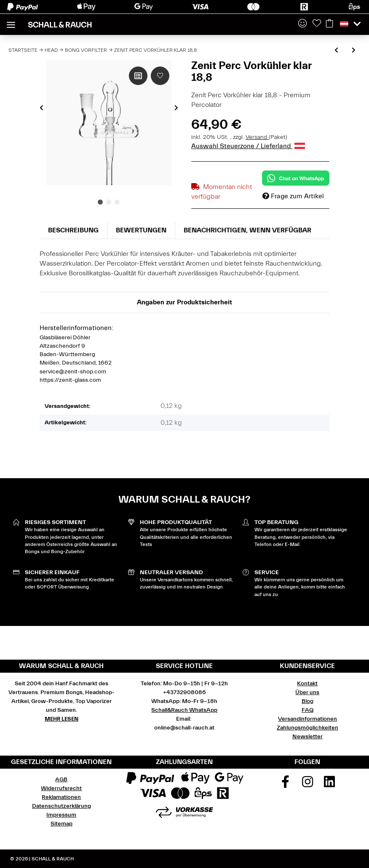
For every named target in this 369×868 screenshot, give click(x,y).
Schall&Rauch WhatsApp (184, 710)
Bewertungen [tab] (141, 230)
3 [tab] (117, 202)
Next (176, 108)
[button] (302, 24)
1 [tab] (100, 202)
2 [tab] (109, 202)
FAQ (307, 710)
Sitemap (61, 824)
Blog (307, 701)
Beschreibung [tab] (73, 230)
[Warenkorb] (329, 24)
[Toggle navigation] (11, 21)
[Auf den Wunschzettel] (160, 76)
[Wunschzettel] (317, 24)
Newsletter (307, 737)
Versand (257, 137)
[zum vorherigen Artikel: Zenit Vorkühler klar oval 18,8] (336, 51)
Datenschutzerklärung (61, 806)
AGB (61, 780)
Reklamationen (61, 797)
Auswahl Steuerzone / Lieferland (248, 146)
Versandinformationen (307, 719)
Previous (41, 108)
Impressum (61, 815)
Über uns (307, 692)
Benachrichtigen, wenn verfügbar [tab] (247, 230)
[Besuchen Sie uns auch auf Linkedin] (330, 785)
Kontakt (307, 684)
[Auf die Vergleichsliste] (138, 76)
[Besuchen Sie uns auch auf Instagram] (307, 785)
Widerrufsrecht (61, 788)
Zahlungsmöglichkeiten (307, 728)
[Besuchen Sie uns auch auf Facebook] (286, 785)
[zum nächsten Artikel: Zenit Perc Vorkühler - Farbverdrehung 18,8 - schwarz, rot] (354, 51)
